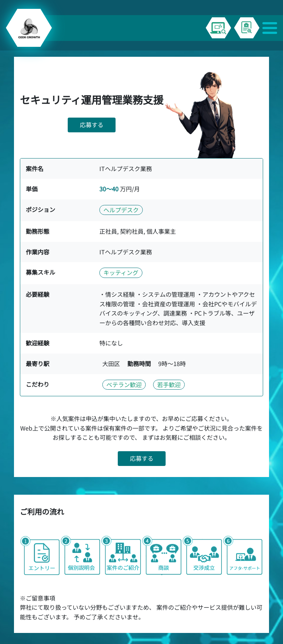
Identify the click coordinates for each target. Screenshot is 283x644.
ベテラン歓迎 (124, 384)
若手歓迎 (169, 384)
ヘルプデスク (121, 210)
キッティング (121, 272)
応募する (92, 125)
